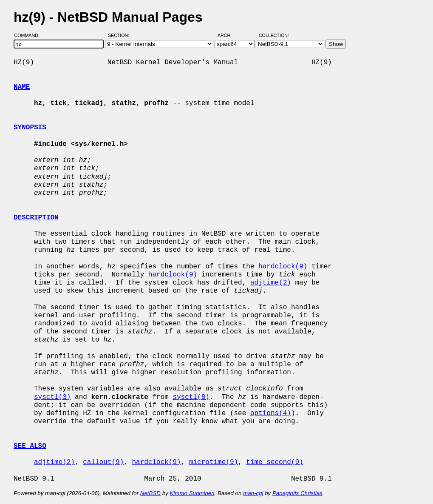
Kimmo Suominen (192, 493)
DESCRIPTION (36, 218)
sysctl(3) (52, 397)
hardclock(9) (283, 267)
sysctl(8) (191, 397)
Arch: (228, 35)
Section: (120, 35)
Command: (30, 35)
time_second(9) (275, 462)
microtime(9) (214, 462)
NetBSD (150, 493)
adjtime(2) (271, 283)
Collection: (274, 35)
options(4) (271, 413)
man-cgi (253, 493)
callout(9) (103, 462)
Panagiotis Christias (297, 493)
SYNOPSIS (30, 128)
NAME (22, 87)
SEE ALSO (30, 446)
